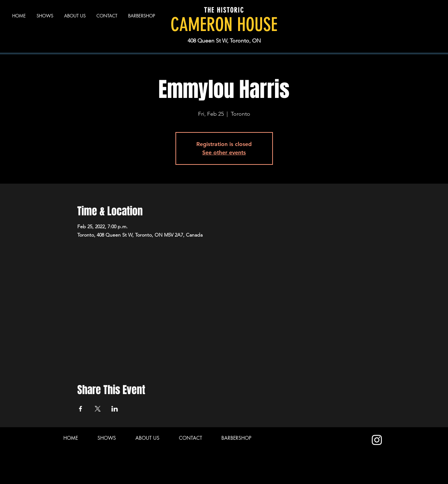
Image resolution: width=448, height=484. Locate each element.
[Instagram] (377, 440)
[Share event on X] (98, 409)
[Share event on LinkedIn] (115, 409)
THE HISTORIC (224, 10)
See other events (224, 152)
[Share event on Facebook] (81, 409)
